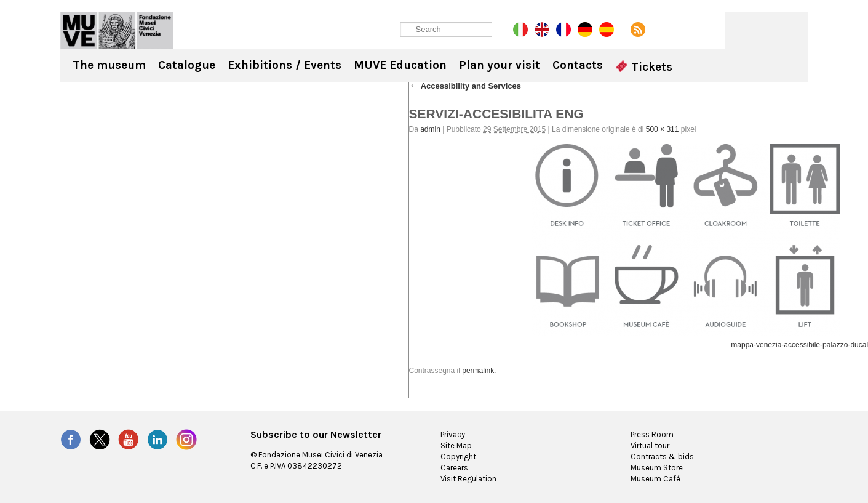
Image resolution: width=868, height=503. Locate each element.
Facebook (71, 440)
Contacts (578, 65)
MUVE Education (400, 65)
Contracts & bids (662, 457)
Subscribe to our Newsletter (316, 435)
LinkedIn (157, 440)
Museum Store (657, 468)
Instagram (186, 440)
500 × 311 (663, 129)
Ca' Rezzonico (117, 31)
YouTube (129, 440)
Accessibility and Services (465, 86)
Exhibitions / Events (285, 65)
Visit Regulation (468, 479)
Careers (454, 468)
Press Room (652, 434)
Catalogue (187, 65)
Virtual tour (650, 445)
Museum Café (655, 479)
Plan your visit (500, 65)
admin (430, 129)
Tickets (644, 67)
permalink (478, 371)
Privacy (453, 434)
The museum (109, 65)
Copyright (458, 457)
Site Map (456, 445)
